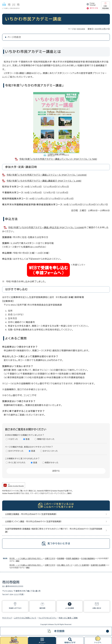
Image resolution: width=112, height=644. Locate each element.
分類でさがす (50, 559)
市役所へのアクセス (15, 608)
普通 (28, 439)
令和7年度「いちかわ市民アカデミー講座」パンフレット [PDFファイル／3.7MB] (58, 159)
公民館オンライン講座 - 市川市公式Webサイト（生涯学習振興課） (33, 522)
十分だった (13, 439)
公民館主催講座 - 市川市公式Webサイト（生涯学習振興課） (31, 514)
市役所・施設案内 (72, 559)
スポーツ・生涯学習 (82, 565)
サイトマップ (7, 618)
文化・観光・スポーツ (65, 565)
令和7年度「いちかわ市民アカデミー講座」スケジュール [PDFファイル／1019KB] (47, 175)
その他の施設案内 (88, 559)
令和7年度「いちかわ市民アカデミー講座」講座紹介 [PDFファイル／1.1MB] (44, 181)
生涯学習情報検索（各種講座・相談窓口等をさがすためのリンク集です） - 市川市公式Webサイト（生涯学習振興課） (54, 530)
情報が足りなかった (46, 439)
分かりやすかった (16, 451)
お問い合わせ (97, 608)
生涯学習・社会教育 (98, 565)
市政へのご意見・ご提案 (68, 618)
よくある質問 (70, 608)
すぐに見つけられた (17, 463)
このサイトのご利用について (25, 618)
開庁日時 (42, 608)
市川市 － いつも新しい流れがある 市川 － (26, 559)
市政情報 (61, 559)
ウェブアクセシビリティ (48, 618)
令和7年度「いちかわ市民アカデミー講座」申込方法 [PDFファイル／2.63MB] (46, 227)
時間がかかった (52, 463)
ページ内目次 (14, 37)
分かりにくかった (50, 451)
